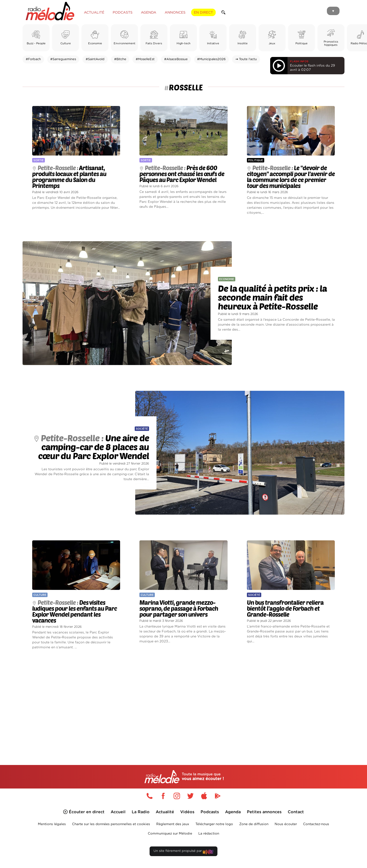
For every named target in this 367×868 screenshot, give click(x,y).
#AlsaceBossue (176, 59)
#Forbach (33, 59)
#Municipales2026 (211, 59)
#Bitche (120, 59)
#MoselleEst (145, 59)
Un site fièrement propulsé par (183, 852)
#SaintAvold (95, 59)
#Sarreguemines (63, 59)
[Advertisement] (183, 702)
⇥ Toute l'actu (246, 59)
